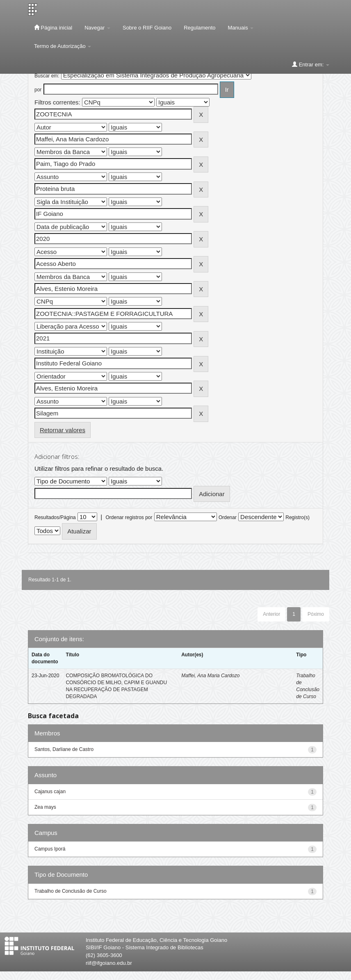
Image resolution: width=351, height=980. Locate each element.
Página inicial (53, 27)
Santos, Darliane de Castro (64, 749)
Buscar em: (47, 76)
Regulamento (199, 28)
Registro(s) (297, 517)
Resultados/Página (55, 517)
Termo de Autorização (63, 46)
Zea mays (45, 807)
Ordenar (228, 517)
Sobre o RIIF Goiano (147, 28)
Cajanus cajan (50, 792)
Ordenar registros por (129, 517)
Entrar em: (311, 64)
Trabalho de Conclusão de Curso (71, 891)
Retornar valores (63, 430)
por (38, 90)
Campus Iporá (50, 849)
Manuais (241, 28)
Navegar (97, 28)
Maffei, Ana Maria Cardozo (210, 676)
